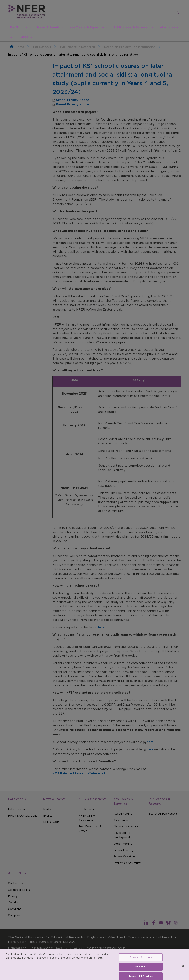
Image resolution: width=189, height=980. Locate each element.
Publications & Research (131, 27)
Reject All (141, 971)
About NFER (19, 37)
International (169, 27)
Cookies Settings (141, 962)
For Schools (19, 27)
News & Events (48, 27)
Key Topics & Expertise (87, 27)
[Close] (183, 970)
